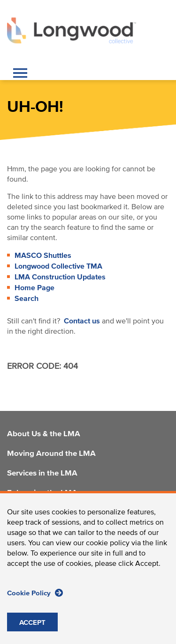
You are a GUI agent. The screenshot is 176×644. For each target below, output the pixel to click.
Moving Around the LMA (51, 454)
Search (27, 299)
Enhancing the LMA (42, 493)
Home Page (34, 288)
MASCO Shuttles (43, 256)
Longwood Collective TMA (58, 266)
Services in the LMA (42, 474)
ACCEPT (32, 633)
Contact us (82, 321)
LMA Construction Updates (60, 277)
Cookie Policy (35, 603)
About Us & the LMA (44, 434)
